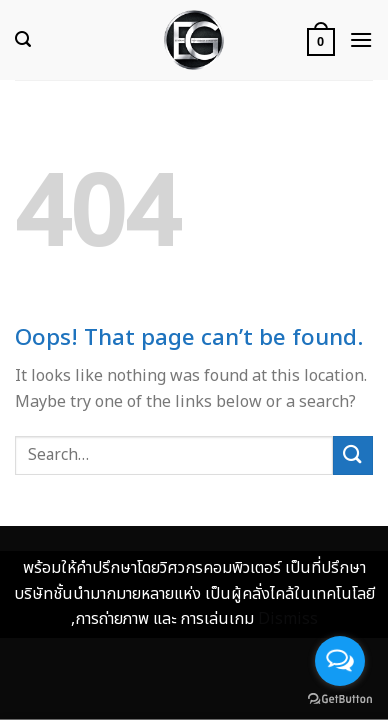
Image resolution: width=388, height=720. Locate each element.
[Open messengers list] (340, 661)
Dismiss (288, 619)
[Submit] (353, 455)
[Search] (23, 39)
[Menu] (361, 39)
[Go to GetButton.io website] (340, 699)
